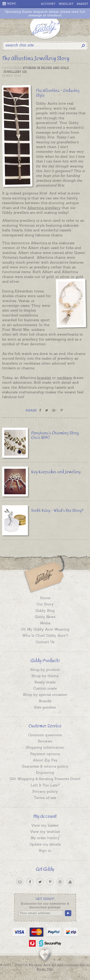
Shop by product (45, 670)
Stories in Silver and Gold (46, 68)
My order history (45, 838)
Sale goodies (45, 707)
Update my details (45, 844)
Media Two (45, 969)
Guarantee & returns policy (45, 766)
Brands (45, 701)
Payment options (45, 754)
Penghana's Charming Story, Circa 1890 (55, 436)
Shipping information (45, 747)
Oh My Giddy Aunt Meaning (45, 629)
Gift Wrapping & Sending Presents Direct (45, 779)
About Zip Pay (45, 760)
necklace (64, 378)
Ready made (45, 682)
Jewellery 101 (15, 72)
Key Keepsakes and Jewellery (56, 472)
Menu (9, 4)
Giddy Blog (45, 611)
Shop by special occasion (45, 695)
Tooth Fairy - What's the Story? (57, 511)
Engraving (45, 772)
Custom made (45, 688)
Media (45, 623)
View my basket (45, 825)
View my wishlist (45, 832)
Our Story (45, 604)
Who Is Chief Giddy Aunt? (45, 635)
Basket (82, 4)
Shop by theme (45, 676)
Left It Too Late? (45, 785)
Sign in (45, 850)
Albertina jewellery (44, 208)
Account (48, 4)
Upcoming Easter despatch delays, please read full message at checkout (45, 14)
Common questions (45, 735)
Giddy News (45, 617)
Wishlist (66, 4)
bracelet (44, 378)
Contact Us (45, 642)
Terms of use (45, 798)
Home (45, 598)
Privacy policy (45, 791)
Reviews (45, 741)
